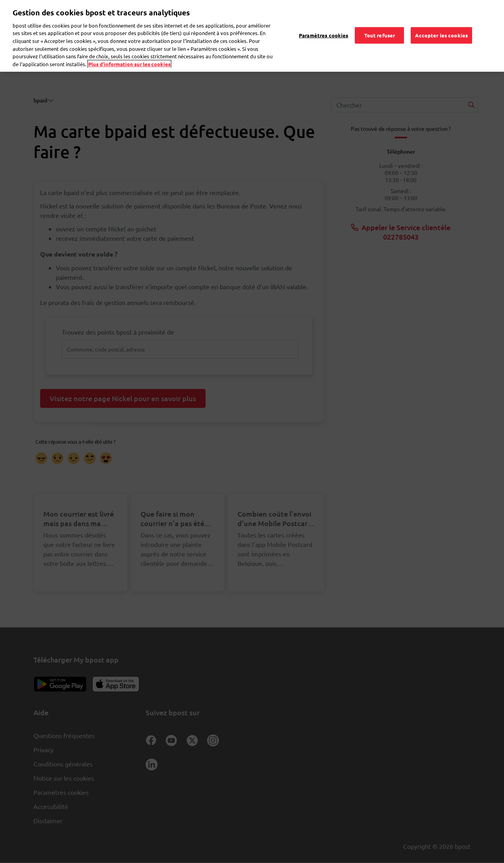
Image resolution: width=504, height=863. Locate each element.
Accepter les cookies (441, 27)
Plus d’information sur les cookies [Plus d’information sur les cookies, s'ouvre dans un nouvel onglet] (129, 55)
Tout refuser (380, 27)
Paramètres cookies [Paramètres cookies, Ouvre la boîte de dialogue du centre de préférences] (323, 27)
